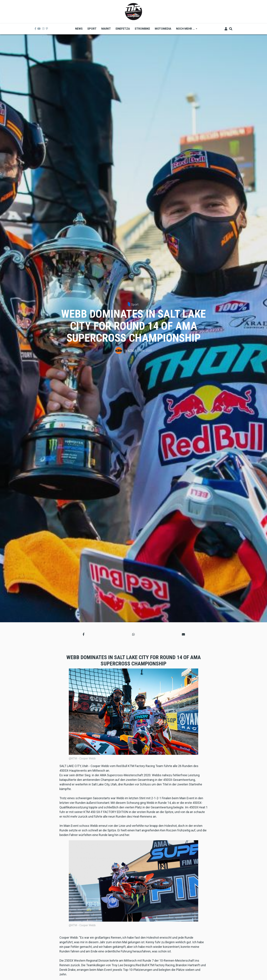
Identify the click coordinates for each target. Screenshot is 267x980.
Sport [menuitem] (92, 29)
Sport (135, 304)
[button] (84, 634)
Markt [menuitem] (106, 29)
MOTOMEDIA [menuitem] (163, 29)
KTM (131, 351)
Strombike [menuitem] (142, 29)
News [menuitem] (79, 29)
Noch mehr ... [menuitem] (185, 30)
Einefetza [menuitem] (123, 29)
